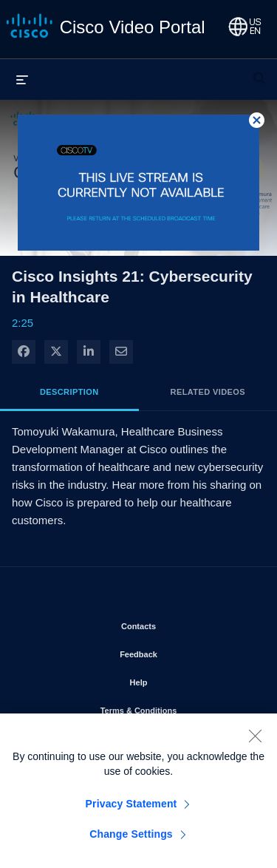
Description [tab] (69, 392)
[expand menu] (22, 79)
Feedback (181, 651)
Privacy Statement (131, 809)
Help (181, 679)
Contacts (181, 623)
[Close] (255, 741)
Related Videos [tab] (208, 392)
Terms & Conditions (177, 708)
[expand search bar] (259, 72)
